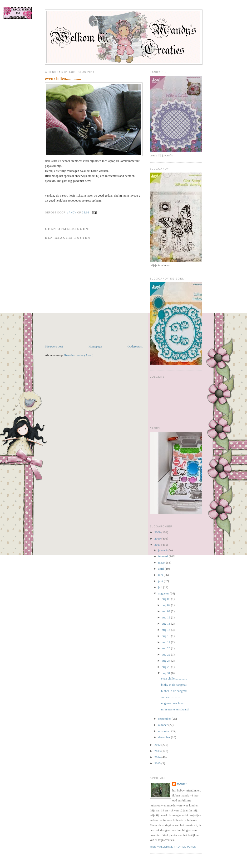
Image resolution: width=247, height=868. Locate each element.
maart (162, 562)
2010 (158, 538)
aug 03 (166, 599)
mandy (182, 784)
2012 (158, 745)
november (165, 731)
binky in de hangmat (174, 685)
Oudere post (135, 346)
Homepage (95, 346)
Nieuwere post (54, 346)
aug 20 (166, 648)
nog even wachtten (173, 703)
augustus (164, 593)
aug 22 (166, 654)
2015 (158, 763)
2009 (158, 532)
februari (163, 556)
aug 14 (166, 630)
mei (161, 575)
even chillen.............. (174, 678)
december (165, 737)
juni (161, 581)
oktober (163, 725)
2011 (158, 545)
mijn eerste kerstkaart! (175, 709)
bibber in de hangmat (174, 691)
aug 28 (166, 667)
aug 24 (166, 661)
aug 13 (166, 624)
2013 (158, 751)
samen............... (171, 697)
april (161, 569)
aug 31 (166, 673)
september (165, 719)
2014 (158, 757)
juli (161, 587)
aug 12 (166, 617)
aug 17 (166, 642)
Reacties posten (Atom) (79, 355)
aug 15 (166, 636)
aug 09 (166, 611)
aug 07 (166, 605)
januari (163, 550)
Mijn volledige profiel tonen (173, 847)
